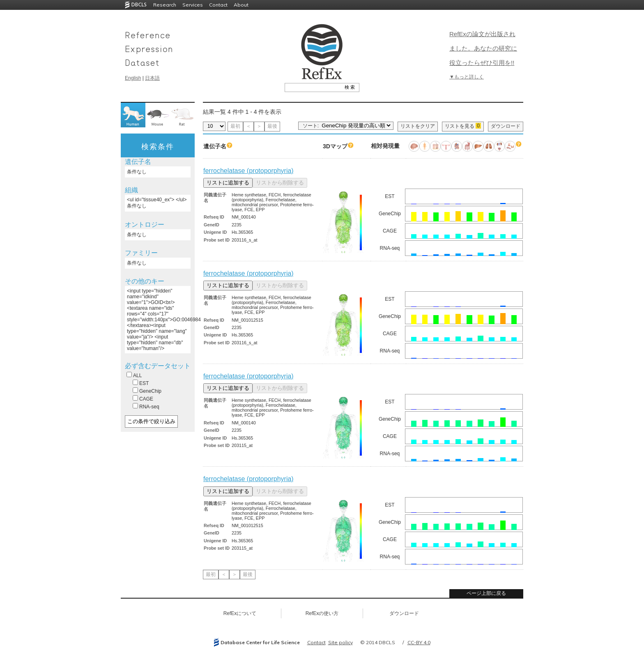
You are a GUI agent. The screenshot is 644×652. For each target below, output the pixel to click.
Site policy (340, 642)
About (241, 5)
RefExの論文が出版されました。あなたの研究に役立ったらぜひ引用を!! (483, 48)
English (133, 78)
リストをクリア (418, 126)
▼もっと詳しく (467, 77)
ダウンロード (506, 126)
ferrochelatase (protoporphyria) (248, 171)
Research (165, 5)
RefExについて (240, 613)
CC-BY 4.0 (419, 642)
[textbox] (313, 87)
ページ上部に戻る (486, 593)
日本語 (152, 78)
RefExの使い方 (322, 613)
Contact (218, 5)
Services (193, 5)
